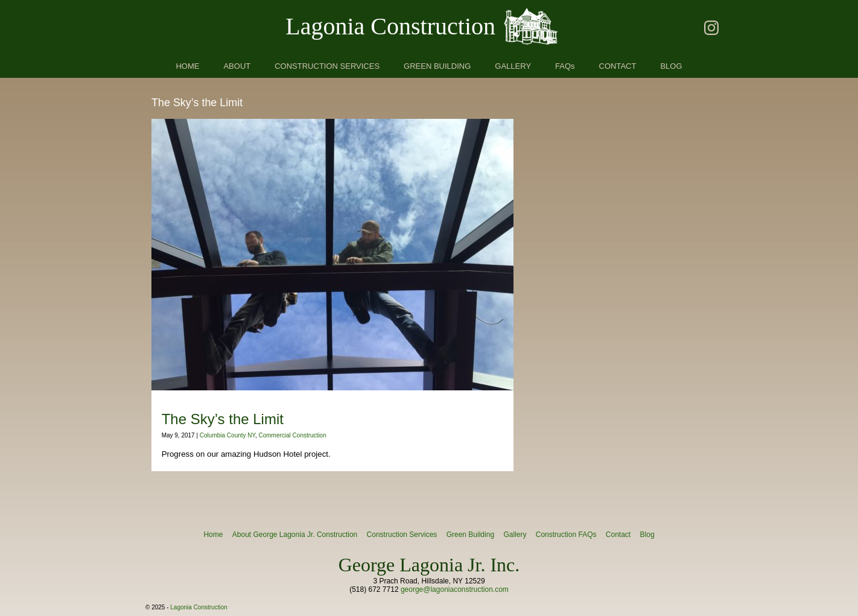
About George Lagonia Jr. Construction (295, 535)
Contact (618, 535)
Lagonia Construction (390, 26)
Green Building (470, 535)
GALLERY (513, 66)
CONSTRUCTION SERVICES (327, 66)
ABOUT (237, 66)
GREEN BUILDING (437, 66)
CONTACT (618, 66)
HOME (187, 66)
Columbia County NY (227, 435)
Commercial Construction (292, 435)
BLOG (671, 66)
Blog (647, 535)
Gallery (515, 535)
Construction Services (402, 535)
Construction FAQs (566, 535)
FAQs (565, 66)
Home (213, 535)
